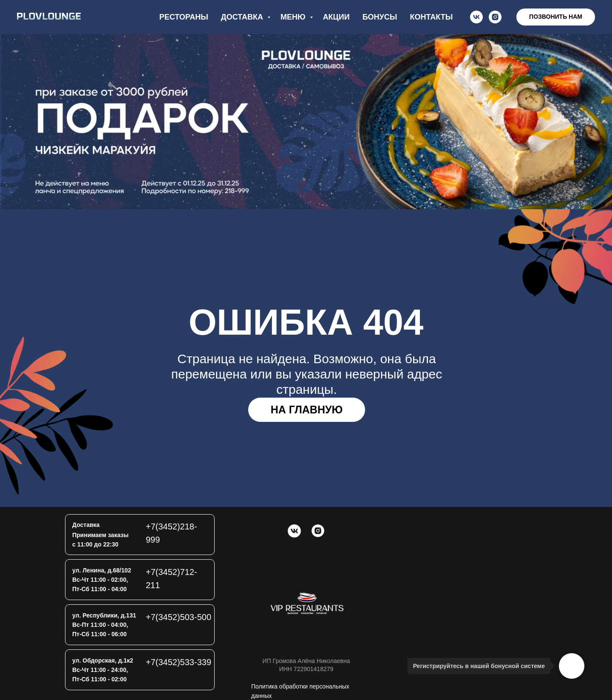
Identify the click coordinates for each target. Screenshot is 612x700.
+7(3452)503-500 (178, 617)
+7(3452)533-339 (178, 662)
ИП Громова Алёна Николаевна (306, 661)
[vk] (476, 17)
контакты (431, 17)
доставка (243, 17)
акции (336, 17)
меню (294, 17)
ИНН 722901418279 (306, 669)
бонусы (380, 17)
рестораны (184, 17)
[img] (307, 603)
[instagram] (495, 17)
